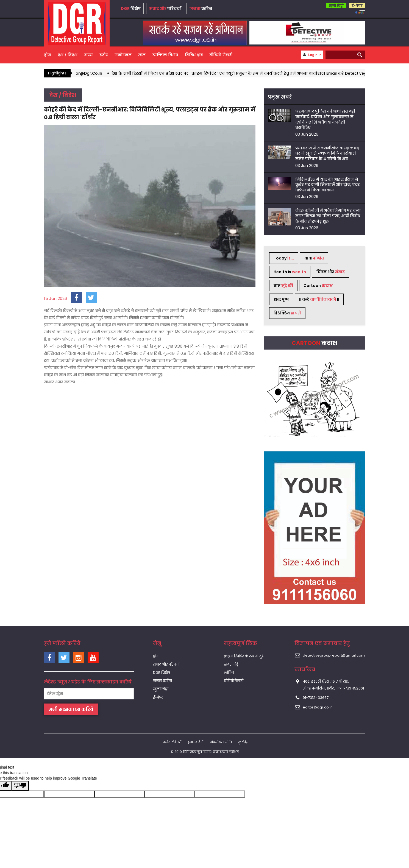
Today (284, 258)
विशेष (131, 9)
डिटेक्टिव (287, 313)
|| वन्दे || (319, 299)
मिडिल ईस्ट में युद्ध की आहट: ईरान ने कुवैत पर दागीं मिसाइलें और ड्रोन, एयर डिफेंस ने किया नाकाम (328, 185)
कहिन (201, 9)
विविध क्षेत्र (194, 55)
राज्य (88, 55)
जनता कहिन (162, 681)
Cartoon (318, 286)
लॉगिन (229, 673)
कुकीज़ (243, 742)
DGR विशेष (162, 673)
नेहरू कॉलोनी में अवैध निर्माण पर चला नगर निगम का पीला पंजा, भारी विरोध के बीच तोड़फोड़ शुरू (328, 216)
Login (312, 55)
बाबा (314, 258)
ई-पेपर (357, 6)
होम (48, 55)
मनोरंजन (123, 55)
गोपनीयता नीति (221, 742)
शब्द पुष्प (281, 299)
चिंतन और (331, 272)
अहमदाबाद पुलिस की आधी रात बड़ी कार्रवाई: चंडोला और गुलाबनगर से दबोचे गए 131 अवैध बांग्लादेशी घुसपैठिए (325, 119)
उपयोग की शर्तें (171, 742)
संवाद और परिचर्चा (166, 664)
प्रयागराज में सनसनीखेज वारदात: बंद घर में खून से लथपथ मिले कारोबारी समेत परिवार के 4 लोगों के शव (327, 153)
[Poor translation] (20, 786)
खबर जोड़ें (231, 664)
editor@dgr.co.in (318, 707)
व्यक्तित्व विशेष (165, 55)
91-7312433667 (316, 698)
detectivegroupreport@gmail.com (334, 655)
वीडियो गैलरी (221, 55)
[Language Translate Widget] (362, 11)
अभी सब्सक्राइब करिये (71, 709)
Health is (290, 272)
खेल (142, 55)
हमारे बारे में (195, 742)
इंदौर (104, 55)
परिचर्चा (165, 9)
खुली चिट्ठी (336, 6)
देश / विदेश (68, 55)
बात (283, 286)
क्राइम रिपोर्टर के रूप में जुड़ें (244, 656)
